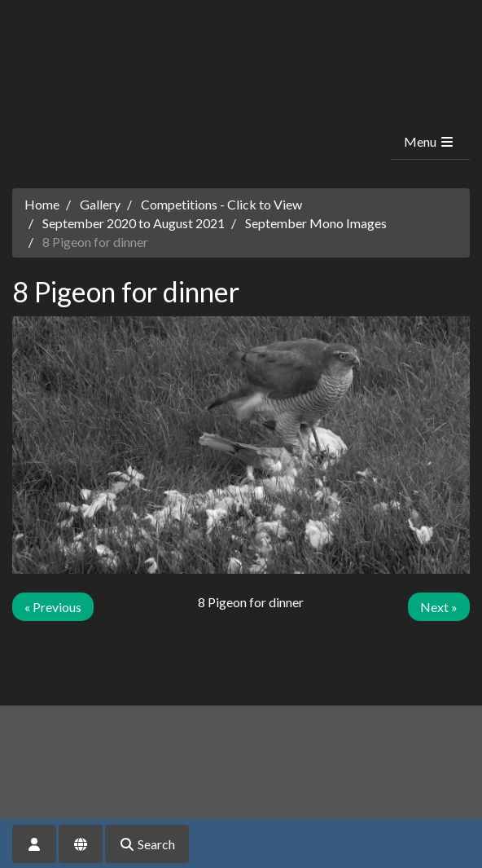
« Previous (53, 607)
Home (42, 204)
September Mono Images (316, 223)
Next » (439, 607)
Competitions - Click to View (221, 204)
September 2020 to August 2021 (134, 223)
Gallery (100, 204)
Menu (429, 141)
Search (147, 844)
